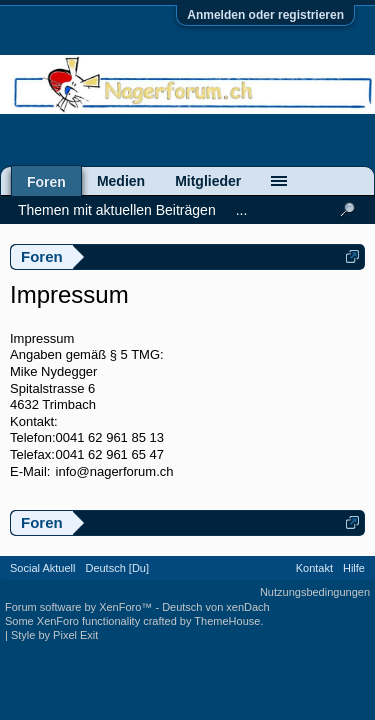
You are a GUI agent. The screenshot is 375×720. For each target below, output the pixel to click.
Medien (121, 181)
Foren (46, 182)
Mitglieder (208, 181)
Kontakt (314, 568)
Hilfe (354, 568)
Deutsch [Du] (117, 568)
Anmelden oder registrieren (265, 15)
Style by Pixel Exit (54, 635)
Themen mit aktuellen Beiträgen (117, 210)
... (242, 210)
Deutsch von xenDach (216, 607)
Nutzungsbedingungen (315, 592)
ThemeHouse (227, 621)
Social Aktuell (42, 568)
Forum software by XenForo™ (80, 607)
